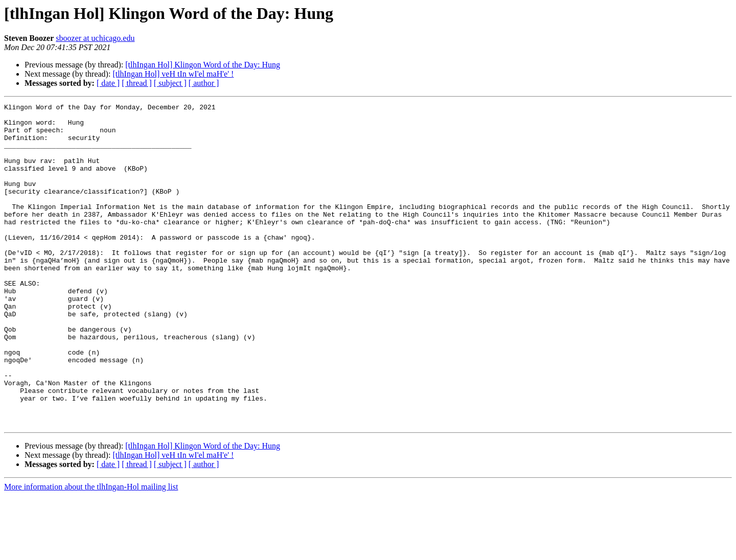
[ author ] (204, 83)
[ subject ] (170, 83)
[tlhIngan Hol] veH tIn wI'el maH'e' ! (173, 74)
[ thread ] (137, 83)
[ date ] (108, 83)
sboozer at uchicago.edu (95, 38)
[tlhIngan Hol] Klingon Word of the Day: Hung (203, 65)
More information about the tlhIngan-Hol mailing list (91, 551)
